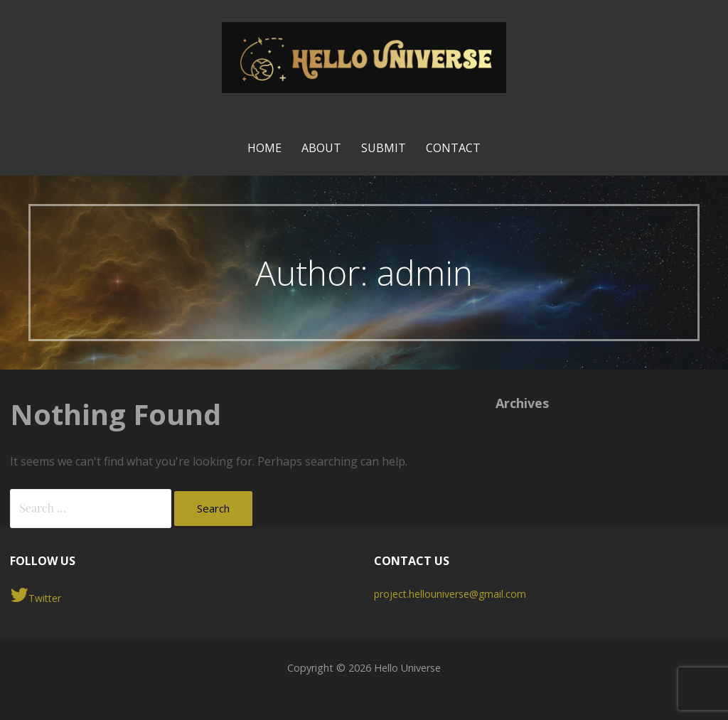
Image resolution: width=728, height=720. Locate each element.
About (321, 148)
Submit (384, 148)
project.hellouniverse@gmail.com (450, 594)
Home (264, 148)
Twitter (36, 595)
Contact (453, 148)
